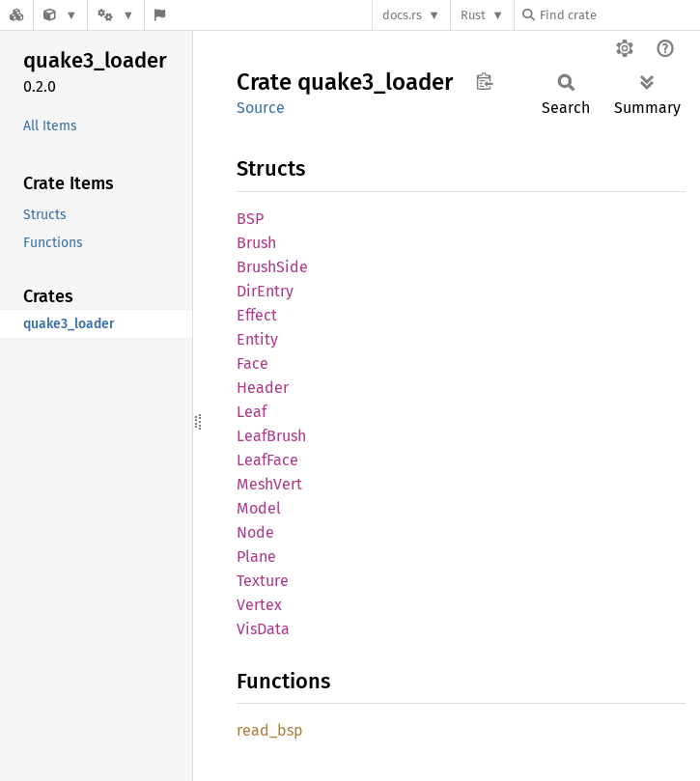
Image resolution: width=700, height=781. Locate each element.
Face (252, 363)
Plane (256, 557)
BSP (250, 219)
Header (263, 388)
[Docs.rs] (16, 15)
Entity (257, 339)
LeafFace (267, 460)
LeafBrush (271, 436)
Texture (263, 581)
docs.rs (402, 15)
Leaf (252, 412)
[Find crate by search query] (619, 15)
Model (259, 508)
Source (261, 108)
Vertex (259, 605)
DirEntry (265, 291)
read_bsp (270, 730)
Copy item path (484, 81)
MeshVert (269, 484)
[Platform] (116, 15)
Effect (257, 315)
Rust (473, 15)
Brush (256, 243)
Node (255, 532)
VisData (263, 629)
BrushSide (272, 267)
